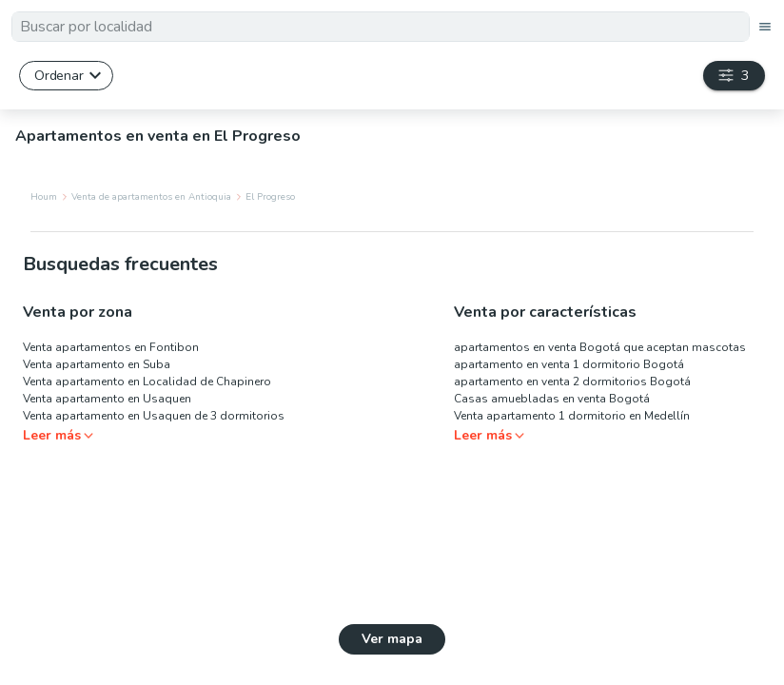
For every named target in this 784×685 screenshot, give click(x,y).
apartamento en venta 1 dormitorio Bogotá (569, 364)
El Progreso (270, 197)
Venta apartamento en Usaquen (107, 399)
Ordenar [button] (59, 75)
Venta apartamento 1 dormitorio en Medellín (572, 416)
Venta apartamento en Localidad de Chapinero (147, 382)
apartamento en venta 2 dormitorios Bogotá (572, 382)
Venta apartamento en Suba (97, 364)
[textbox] (381, 27)
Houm (44, 197)
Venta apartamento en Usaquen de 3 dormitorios (154, 416)
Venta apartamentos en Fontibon (111, 347)
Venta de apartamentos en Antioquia (151, 197)
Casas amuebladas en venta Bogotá (552, 399)
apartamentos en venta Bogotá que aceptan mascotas (600, 347)
